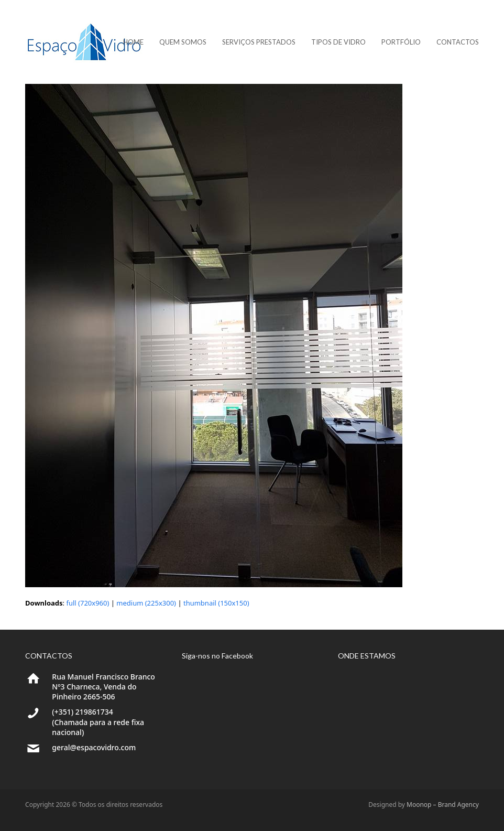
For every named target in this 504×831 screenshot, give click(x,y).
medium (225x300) (146, 603)
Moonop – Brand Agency (443, 805)
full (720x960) (87, 603)
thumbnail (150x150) (216, 603)
